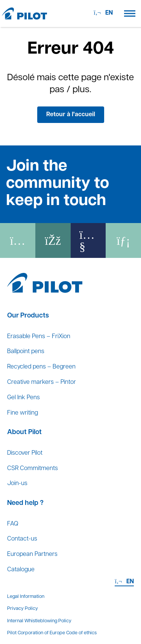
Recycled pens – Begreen (41, 367)
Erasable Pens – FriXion (39, 337)
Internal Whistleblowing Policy (39, 621)
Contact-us (22, 539)
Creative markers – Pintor (42, 382)
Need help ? (25, 503)
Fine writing (23, 413)
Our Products (28, 316)
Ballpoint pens (26, 352)
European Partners (32, 554)
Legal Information (26, 597)
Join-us (17, 484)
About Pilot (24, 432)
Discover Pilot (25, 453)
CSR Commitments (33, 469)
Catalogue (21, 570)
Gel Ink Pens (23, 398)
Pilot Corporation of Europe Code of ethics (52, 633)
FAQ (13, 524)
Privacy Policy (23, 609)
